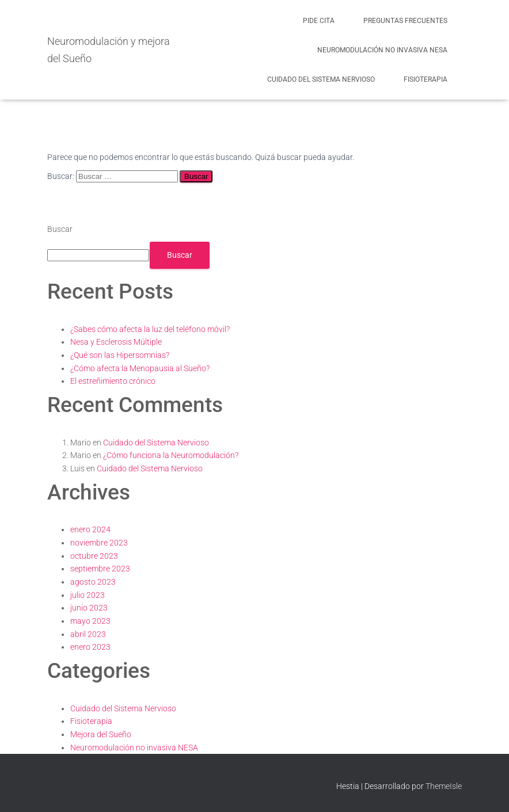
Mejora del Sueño (101, 734)
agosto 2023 (93, 582)
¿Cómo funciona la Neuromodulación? (171, 455)
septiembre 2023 (100, 569)
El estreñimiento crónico (113, 381)
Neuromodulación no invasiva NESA (382, 50)
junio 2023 (89, 608)
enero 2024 (90, 529)
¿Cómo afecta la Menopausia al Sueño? (140, 368)
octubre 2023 (94, 556)
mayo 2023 (90, 621)
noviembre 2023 (99, 543)
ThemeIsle (444, 786)
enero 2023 (90, 647)
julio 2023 (88, 595)
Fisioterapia (426, 79)
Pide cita (319, 21)
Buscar (60, 229)
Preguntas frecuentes (405, 21)
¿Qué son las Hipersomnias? (120, 355)
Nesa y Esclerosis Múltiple (116, 342)
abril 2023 (88, 634)
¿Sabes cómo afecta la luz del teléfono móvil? (150, 329)
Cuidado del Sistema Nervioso (321, 79)
